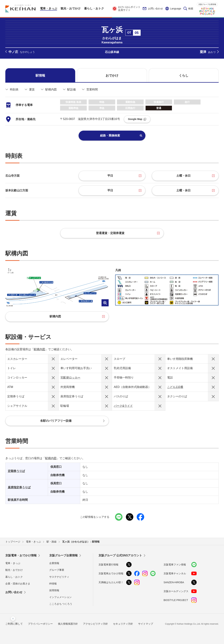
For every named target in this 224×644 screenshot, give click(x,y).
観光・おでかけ (14, 570)
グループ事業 (57, 570)
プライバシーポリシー (40, 624)
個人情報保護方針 (68, 624)
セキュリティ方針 (123, 624)
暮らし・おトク (14, 577)
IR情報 (53, 584)
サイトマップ (146, 624)
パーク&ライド (123, 406)
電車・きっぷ (13, 563)
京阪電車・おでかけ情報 (21, 555)
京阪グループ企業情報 (207, 4)
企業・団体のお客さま (18, 584)
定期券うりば (16, 471)
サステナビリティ (59, 577)
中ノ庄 (22, 52)
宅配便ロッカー (70, 378)
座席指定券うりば (19, 487)
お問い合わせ (153, 9)
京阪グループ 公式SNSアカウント (120, 555)
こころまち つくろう (61, 604)
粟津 (208, 52)
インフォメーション (60, 597)
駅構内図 (39, 349)
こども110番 (175, 387)
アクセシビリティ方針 (95, 624)
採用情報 (54, 590)
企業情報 (54, 563)
